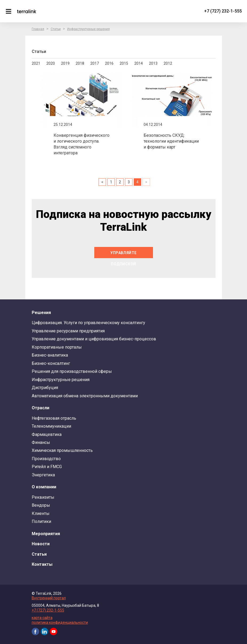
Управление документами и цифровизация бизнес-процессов (94, 339)
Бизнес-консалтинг (51, 363)
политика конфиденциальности (60, 622)
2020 (51, 63)
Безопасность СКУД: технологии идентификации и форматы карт (171, 141)
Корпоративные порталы (57, 347)
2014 (139, 63)
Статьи (56, 29)
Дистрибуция (45, 388)
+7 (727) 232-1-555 (223, 11)
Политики (41, 521)
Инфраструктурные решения (88, 29)
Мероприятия (46, 534)
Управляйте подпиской (123, 254)
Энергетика (43, 475)
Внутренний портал (49, 598)
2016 (109, 63)
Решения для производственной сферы (72, 371)
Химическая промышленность (62, 450)
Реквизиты (43, 497)
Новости (41, 544)
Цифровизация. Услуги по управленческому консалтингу (88, 323)
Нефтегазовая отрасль (54, 418)
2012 (168, 63)
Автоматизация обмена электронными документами (85, 396)
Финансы (41, 442)
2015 (124, 63)
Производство (46, 459)
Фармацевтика (47, 434)
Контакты (42, 564)
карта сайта (42, 618)
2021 (36, 63)
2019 (65, 63)
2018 (80, 63)
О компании (44, 487)
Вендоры (41, 505)
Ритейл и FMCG (47, 467)
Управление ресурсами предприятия (68, 331)
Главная (38, 29)
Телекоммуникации (51, 426)
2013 (153, 63)
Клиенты (41, 513)
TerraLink (27, 11)
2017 (95, 63)
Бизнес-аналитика (50, 355)
